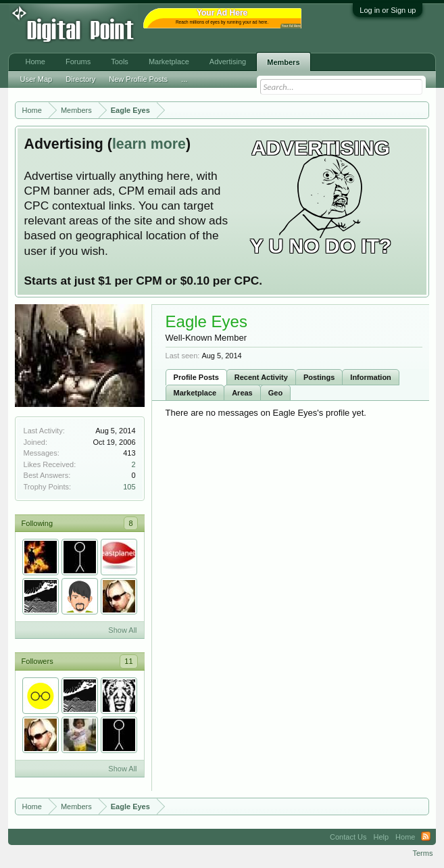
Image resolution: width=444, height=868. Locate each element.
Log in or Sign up (388, 10)
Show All (122, 630)
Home (35, 62)
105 (129, 487)
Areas (242, 393)
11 (128, 661)
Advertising (228, 62)
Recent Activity (261, 377)
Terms (422, 853)
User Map (36, 79)
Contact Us (348, 837)
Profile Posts (196, 377)
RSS (426, 837)
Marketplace (195, 393)
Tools (120, 62)
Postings (319, 377)
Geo (275, 393)
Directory (80, 79)
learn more (149, 144)
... (184, 79)
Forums (78, 62)
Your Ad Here (291, 26)
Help (381, 837)
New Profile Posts (138, 79)
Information (371, 377)
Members (283, 62)
